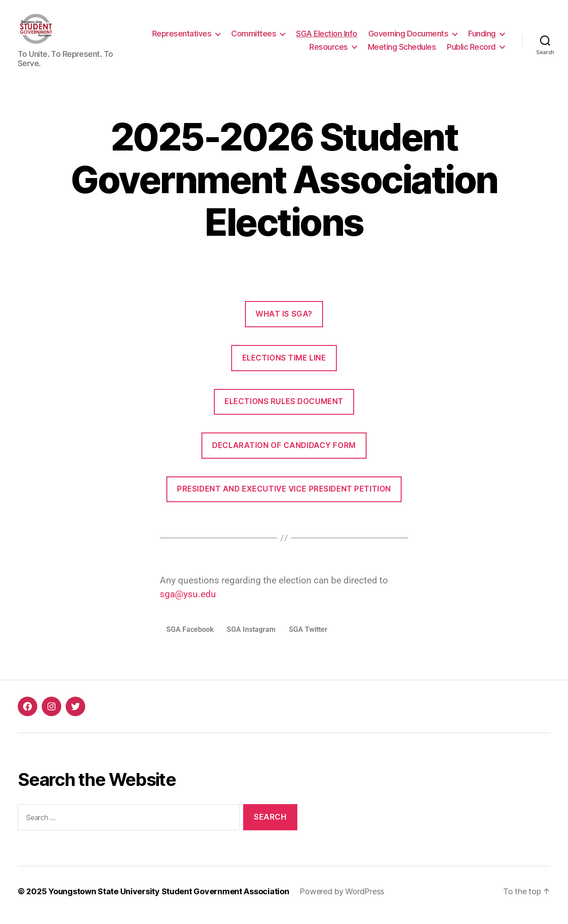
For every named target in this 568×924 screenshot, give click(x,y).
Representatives (182, 37)
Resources (329, 50)
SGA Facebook (190, 637)
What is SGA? (284, 321)
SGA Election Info (327, 37)
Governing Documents (408, 37)
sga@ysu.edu (188, 602)
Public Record (471, 50)
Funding (482, 37)
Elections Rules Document (284, 409)
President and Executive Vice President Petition (284, 496)
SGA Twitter (308, 637)
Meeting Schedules (402, 50)
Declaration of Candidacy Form (284, 453)
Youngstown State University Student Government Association (169, 899)
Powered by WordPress (342, 899)
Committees (254, 37)
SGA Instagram (251, 637)
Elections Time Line (284, 365)
